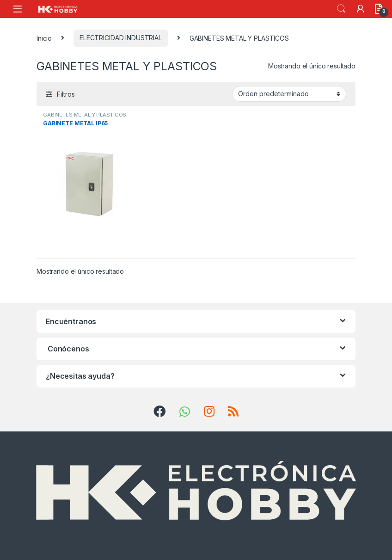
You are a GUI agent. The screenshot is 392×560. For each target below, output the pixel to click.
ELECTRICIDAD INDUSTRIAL (121, 38)
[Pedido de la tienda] (289, 94)
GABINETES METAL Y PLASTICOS (85, 115)
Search (341, 9)
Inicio (44, 38)
